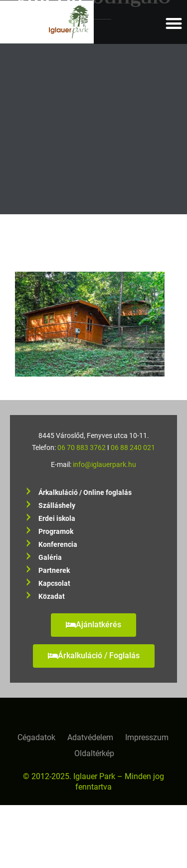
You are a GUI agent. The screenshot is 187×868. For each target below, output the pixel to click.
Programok (56, 532)
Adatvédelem (90, 737)
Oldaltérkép (94, 753)
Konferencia (58, 545)
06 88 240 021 (133, 448)
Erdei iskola (57, 519)
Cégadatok (36, 737)
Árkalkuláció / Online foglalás (85, 493)
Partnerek (54, 571)
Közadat (52, 597)
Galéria (50, 558)
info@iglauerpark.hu (104, 465)
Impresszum (147, 737)
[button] (174, 23)
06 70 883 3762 (82, 448)
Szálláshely (57, 506)
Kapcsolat (54, 584)
